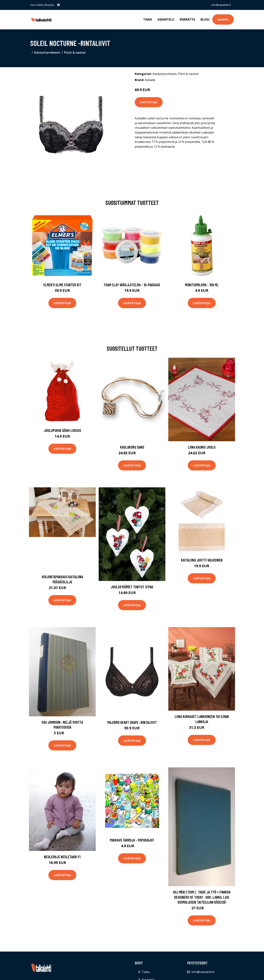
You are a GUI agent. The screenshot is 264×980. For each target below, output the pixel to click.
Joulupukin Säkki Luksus (62, 430)
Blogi (205, 19)
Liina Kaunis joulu (202, 447)
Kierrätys (187, 19)
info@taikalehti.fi (221, 5)
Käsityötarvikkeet (47, 53)
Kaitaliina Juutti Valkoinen (202, 560)
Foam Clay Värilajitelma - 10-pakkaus (132, 285)
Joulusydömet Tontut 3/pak (132, 587)
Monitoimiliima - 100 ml (202, 285)
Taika (148, 19)
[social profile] (58, 5)
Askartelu (166, 19)
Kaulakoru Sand (132, 447)
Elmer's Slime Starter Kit (62, 285)
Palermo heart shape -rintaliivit (132, 722)
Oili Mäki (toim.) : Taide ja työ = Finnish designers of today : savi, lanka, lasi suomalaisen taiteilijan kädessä (202, 897)
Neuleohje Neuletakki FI (62, 857)
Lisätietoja (149, 102)
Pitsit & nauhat (75, 53)
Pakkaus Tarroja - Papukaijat (132, 840)
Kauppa (223, 19)
